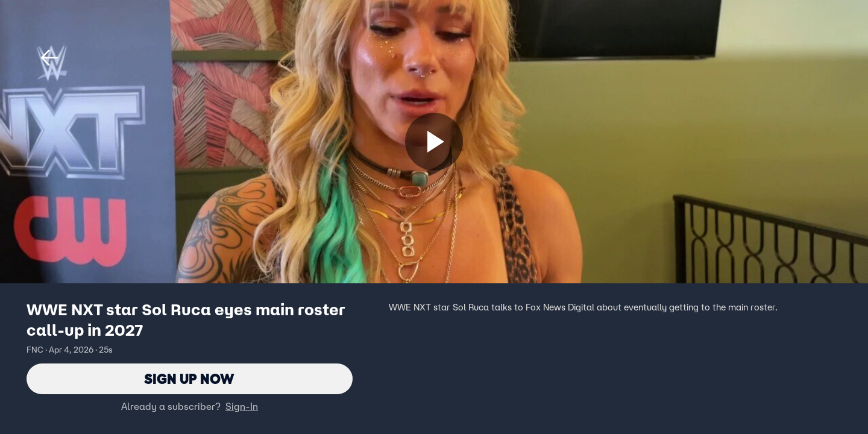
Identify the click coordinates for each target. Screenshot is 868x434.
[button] (49, 58)
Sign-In (242, 407)
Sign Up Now (190, 379)
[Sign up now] (434, 142)
